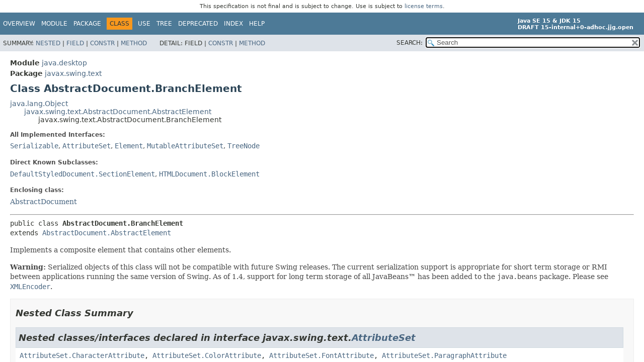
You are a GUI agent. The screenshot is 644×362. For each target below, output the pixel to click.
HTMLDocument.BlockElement (209, 174)
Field (75, 43)
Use (144, 24)
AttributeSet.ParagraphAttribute (444, 355)
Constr (102, 43)
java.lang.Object (39, 104)
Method (134, 43)
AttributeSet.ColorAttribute (207, 355)
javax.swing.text (73, 73)
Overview (19, 24)
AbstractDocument (44, 202)
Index (233, 24)
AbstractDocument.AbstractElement (107, 233)
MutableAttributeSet (185, 146)
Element (129, 146)
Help (257, 24)
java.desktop (64, 63)
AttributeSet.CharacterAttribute (82, 355)
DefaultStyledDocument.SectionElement (83, 174)
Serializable (34, 146)
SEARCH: (410, 43)
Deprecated (198, 24)
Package (87, 24)
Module (54, 24)
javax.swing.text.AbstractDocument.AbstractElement (118, 112)
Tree (164, 24)
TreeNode (244, 146)
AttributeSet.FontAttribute (321, 355)
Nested (48, 43)
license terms (424, 6)
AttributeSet (87, 146)
